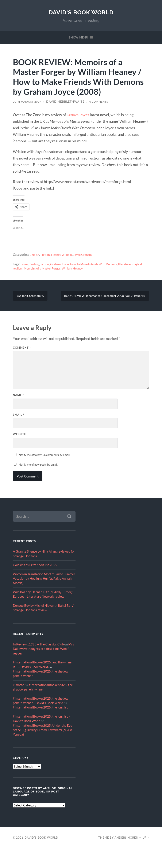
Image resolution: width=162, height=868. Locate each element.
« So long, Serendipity (32, 298)
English (35, 255)
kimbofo (18, 704)
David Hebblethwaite (70, 102)
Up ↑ (146, 857)
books (25, 264)
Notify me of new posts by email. (38, 484)
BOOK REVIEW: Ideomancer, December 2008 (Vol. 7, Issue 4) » (101, 314)
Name (18, 414)
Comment (22, 367)
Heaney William (63, 255)
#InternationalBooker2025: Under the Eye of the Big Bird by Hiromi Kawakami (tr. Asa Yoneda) (43, 749)
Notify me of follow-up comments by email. (45, 475)
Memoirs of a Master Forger (44, 269)
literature (130, 264)
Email (19, 434)
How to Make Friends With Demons (98, 264)
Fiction (46, 255)
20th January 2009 (29, 102)
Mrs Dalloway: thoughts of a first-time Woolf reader (43, 668)
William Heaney (75, 269)
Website (19, 454)
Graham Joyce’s (79, 115)
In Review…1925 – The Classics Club (38, 664)
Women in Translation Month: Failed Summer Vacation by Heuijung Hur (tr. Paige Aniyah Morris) (44, 598)
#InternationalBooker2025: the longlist (40, 727)
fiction (46, 264)
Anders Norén (126, 857)
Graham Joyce (62, 264)
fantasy (35, 264)
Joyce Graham (85, 255)
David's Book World (81, 12)
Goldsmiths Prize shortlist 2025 (35, 585)
